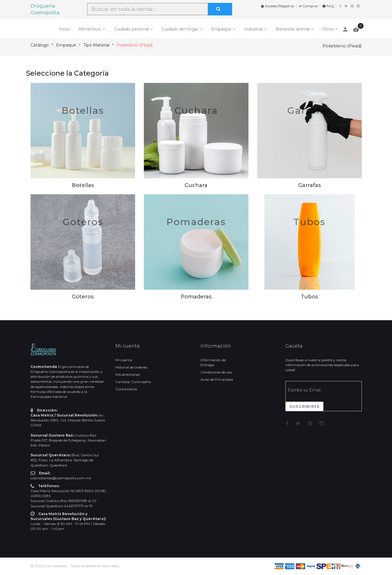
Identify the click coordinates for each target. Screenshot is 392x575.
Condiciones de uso (216, 372)
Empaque (221, 29)
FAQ (328, 6)
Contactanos (126, 389)
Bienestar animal (292, 29)
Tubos (309, 222)
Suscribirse (305, 406)
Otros (328, 29)
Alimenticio (90, 29)
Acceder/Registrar (278, 6)
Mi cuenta (124, 360)
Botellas (83, 110)
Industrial (253, 29)
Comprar (308, 6)
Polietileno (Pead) (135, 45)
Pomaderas (196, 222)
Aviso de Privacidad (217, 379)
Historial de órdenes (131, 367)
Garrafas (309, 110)
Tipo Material (96, 45)
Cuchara (196, 110)
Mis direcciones (128, 374)
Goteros (83, 222)
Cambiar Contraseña (133, 382)
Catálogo (40, 45)
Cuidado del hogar (180, 29)
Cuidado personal (131, 29)
